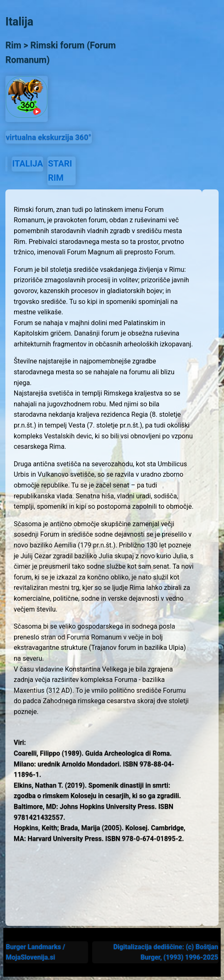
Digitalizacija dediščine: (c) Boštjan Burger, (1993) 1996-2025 (166, 952)
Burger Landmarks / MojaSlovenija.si (36, 952)
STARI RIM (60, 170)
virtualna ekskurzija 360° (49, 137)
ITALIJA (27, 164)
